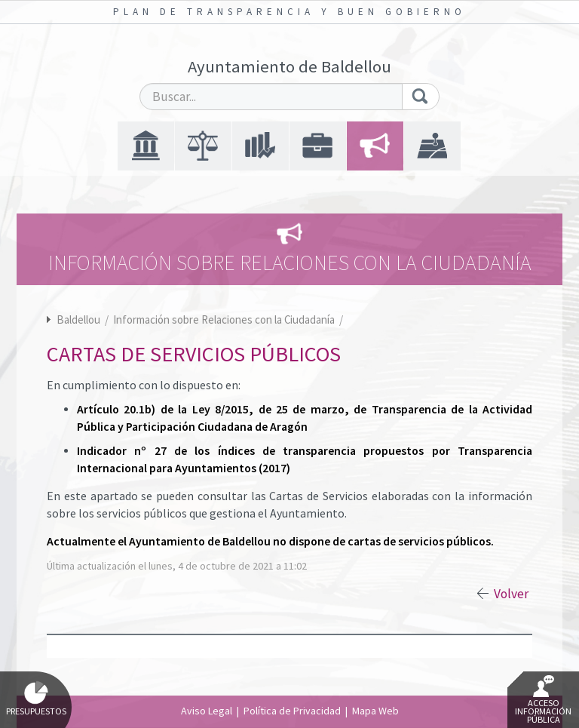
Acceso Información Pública (543, 700)
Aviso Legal (207, 711)
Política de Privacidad (292, 711)
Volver (511, 594)
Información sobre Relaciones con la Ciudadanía (225, 319)
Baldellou (78, 319)
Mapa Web (375, 711)
